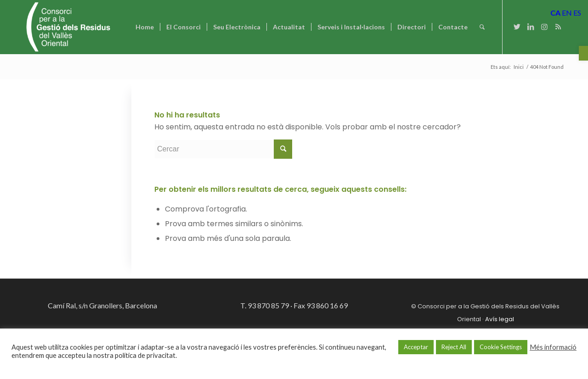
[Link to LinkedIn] (531, 27)
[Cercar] (482, 27)
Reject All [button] (454, 347)
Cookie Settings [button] (501, 347)
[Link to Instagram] (544, 27)
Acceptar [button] (416, 347)
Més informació (553, 347)
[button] (583, 53)
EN (567, 13)
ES (577, 13)
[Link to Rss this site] (558, 27)
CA (555, 13)
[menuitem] (145, 27)
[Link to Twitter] (517, 27)
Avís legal (500, 319)
